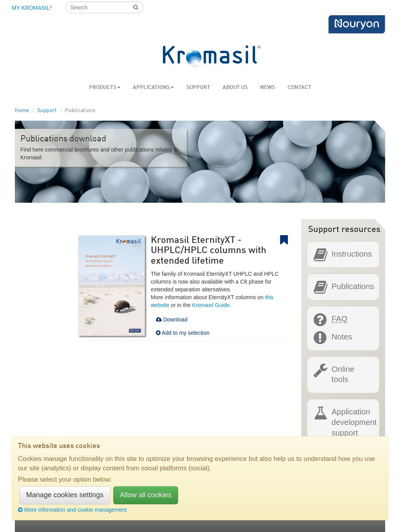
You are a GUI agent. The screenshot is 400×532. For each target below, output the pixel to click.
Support (198, 87)
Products (105, 87)
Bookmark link (285, 240)
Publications (353, 287)
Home (22, 111)
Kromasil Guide (211, 305)
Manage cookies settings (65, 495)
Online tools (343, 374)
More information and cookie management (72, 510)
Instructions (352, 254)
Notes (342, 337)
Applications (153, 87)
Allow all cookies (146, 495)
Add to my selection (183, 333)
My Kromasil (32, 8)
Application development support (354, 422)
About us (235, 87)
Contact (299, 87)
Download (172, 320)
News (268, 87)
